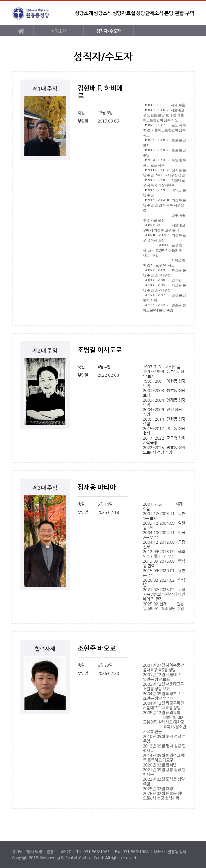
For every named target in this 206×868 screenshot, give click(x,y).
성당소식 (102, 13)
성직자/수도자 (109, 31)
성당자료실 (124, 13)
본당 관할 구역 (179, 13)
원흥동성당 (41, 13)
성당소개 (84, 13)
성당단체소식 (150, 13)
